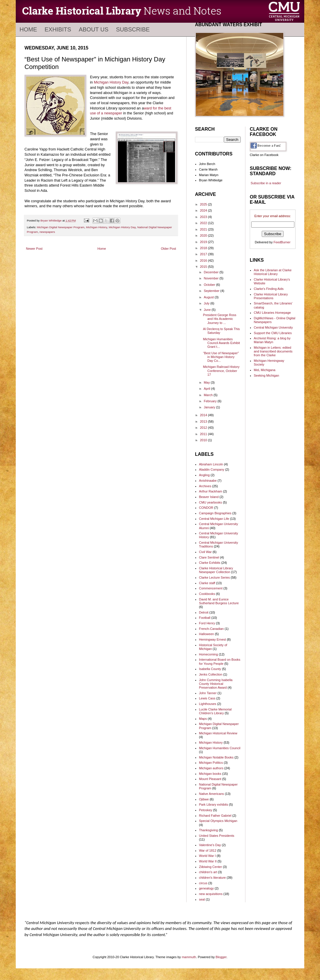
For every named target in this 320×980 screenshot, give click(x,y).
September (212, 291)
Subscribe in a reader (266, 183)
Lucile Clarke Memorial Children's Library (215, 711)
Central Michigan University (273, 327)
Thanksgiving (209, 830)
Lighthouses (208, 704)
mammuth (189, 957)
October (210, 285)
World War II (208, 861)
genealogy (206, 888)
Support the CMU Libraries (273, 333)
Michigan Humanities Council (220, 748)
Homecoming (209, 654)
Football (205, 618)
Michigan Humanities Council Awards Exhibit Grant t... (221, 343)
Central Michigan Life (214, 519)
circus (203, 883)
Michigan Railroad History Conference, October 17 (221, 371)
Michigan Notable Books (216, 757)
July (207, 303)
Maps (203, 719)
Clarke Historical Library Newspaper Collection (216, 570)
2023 (204, 217)
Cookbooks (207, 594)
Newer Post (34, 249)
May (207, 382)
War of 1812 (208, 850)
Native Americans (212, 794)
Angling (204, 475)
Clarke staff (207, 583)
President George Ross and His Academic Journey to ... (219, 319)
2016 (204, 260)
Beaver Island (209, 497)
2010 (204, 440)
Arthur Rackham (211, 491)
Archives (205, 486)
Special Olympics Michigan (218, 821)
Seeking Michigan (267, 375)
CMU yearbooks (211, 502)
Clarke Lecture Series (214, 577)
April (207, 389)
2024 (204, 210)
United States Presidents (217, 836)
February (211, 401)
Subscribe (133, 29)
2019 (204, 242)
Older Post (168, 249)
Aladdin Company (212, 469)
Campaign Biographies (215, 513)
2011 (204, 434)
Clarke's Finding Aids (269, 289)
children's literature (212, 878)
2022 (204, 223)
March (209, 395)
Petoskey (206, 810)
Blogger (221, 957)
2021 (204, 229)
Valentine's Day (210, 845)
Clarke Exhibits (210, 563)
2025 (204, 204)
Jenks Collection (211, 674)
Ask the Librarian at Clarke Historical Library (273, 272)
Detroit (204, 612)
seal (202, 899)
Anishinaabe (208, 481)
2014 (204, 415)
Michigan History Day (111, 82)
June (208, 310)
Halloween (206, 634)
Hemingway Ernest (212, 639)
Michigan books (210, 774)
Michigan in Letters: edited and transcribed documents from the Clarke (273, 351)
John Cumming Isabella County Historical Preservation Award (216, 684)
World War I (207, 856)
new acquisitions (211, 894)
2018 (204, 248)
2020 (204, 235)
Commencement (211, 588)
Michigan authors (211, 768)
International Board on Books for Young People (220, 661)
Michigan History (96, 227)
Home (28, 29)
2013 (204, 421)
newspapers (47, 232)
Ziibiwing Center (211, 867)
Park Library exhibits (214, 804)
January (210, 407)
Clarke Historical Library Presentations (271, 296)
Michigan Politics (211, 763)
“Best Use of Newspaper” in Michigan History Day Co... (221, 357)
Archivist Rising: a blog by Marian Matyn (272, 340)
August (209, 297)
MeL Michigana (265, 370)
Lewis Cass (207, 698)
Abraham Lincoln (211, 464)
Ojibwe (204, 799)
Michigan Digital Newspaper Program (61, 227)
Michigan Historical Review (218, 733)
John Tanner (208, 693)
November (212, 278)
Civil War (205, 552)
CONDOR (206, 508)
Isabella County (210, 669)
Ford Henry (207, 623)
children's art (208, 872)
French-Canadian (211, 629)
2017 (204, 254)
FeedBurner (282, 242)
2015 (204, 267)
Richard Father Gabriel (215, 816)
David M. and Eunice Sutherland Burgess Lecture (219, 601)
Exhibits (58, 29)
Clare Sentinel (209, 557)
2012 (204, 428)
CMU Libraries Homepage (272, 313)
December (212, 272)
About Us (94, 29)
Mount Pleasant (210, 779)
